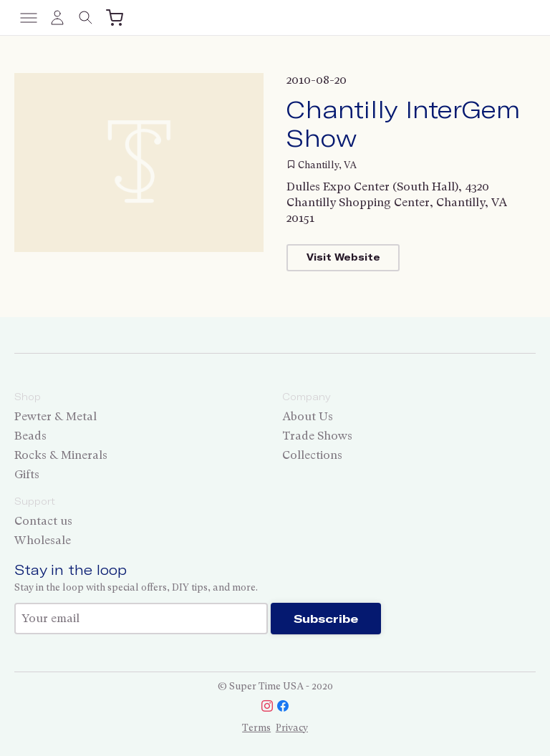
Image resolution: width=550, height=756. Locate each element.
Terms (256, 728)
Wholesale (43, 540)
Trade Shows (317, 436)
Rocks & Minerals (61, 455)
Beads (30, 436)
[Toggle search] (86, 18)
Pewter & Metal (56, 416)
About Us (308, 416)
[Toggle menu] (29, 18)
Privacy (292, 728)
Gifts (27, 474)
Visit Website (343, 257)
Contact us (43, 521)
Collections (312, 455)
